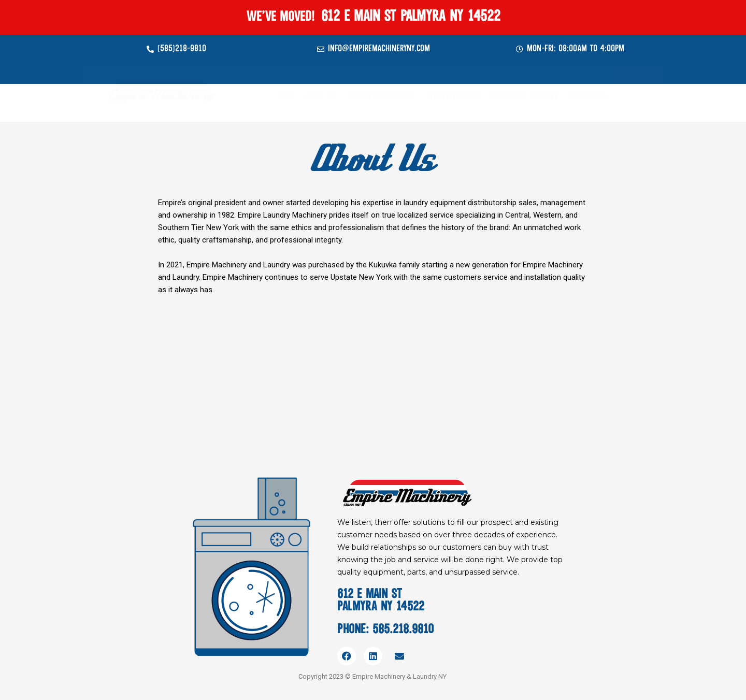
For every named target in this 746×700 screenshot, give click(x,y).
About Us (320, 97)
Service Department (381, 97)
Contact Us (587, 97)
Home (285, 97)
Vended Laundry (453, 97)
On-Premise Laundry (524, 97)
